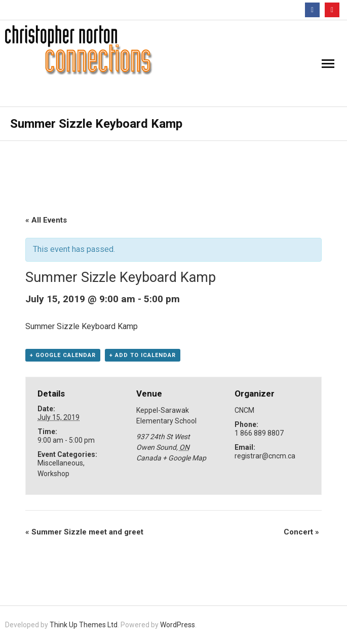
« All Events (46, 220)
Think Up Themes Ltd (84, 625)
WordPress (178, 625)
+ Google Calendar (63, 355)
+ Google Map (184, 458)
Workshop (53, 474)
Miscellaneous (60, 463)
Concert (301, 532)
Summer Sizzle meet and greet (84, 532)
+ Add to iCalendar (143, 355)
